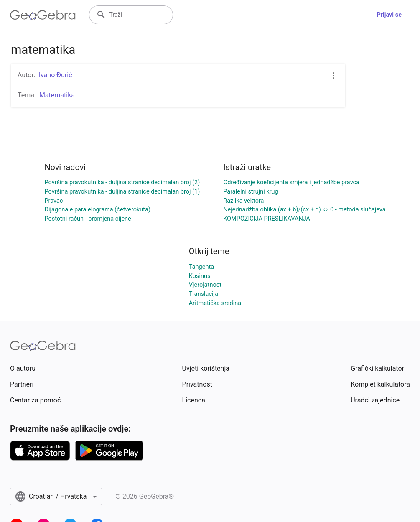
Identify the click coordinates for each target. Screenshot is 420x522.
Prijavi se (389, 15)
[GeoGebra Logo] (43, 15)
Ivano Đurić (56, 75)
